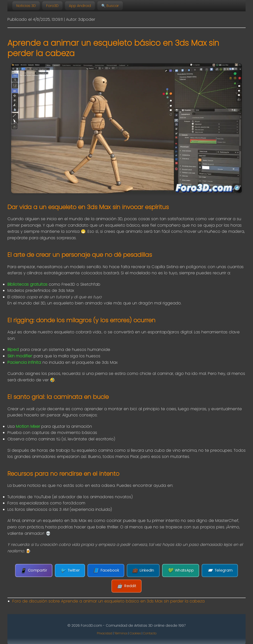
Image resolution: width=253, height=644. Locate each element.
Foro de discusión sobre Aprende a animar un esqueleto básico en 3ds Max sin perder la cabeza (108, 601)
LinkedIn (143, 570)
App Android (80, 6)
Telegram (220, 570)
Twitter (70, 570)
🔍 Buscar (110, 6)
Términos (121, 633)
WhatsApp (181, 570)
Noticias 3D (26, 6)
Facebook (106, 570)
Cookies (135, 633)
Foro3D (52, 6)
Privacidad (105, 633)
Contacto (150, 633)
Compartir (34, 570)
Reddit (126, 586)
